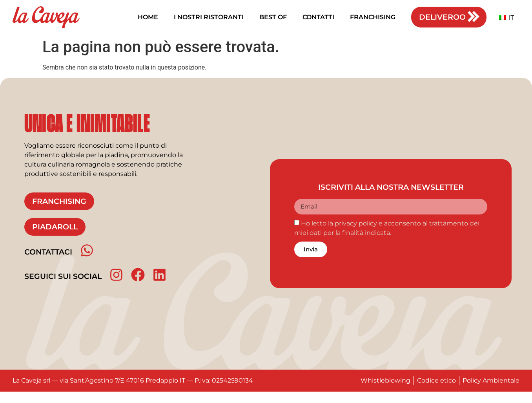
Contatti (318, 17)
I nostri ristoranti (209, 17)
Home (148, 17)
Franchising (373, 17)
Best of (273, 17)
